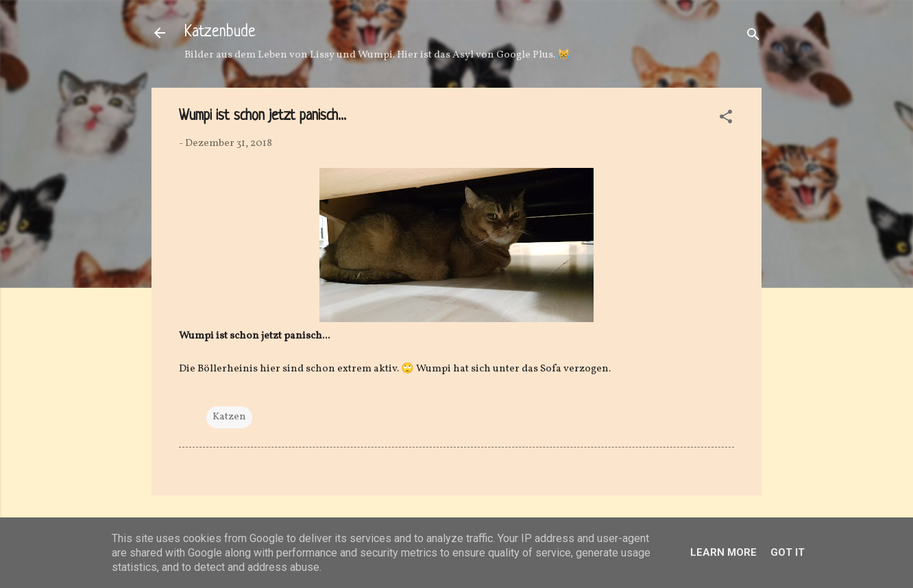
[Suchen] (753, 37)
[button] (726, 120)
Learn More (723, 552)
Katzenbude (220, 33)
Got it (788, 552)
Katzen (229, 417)
